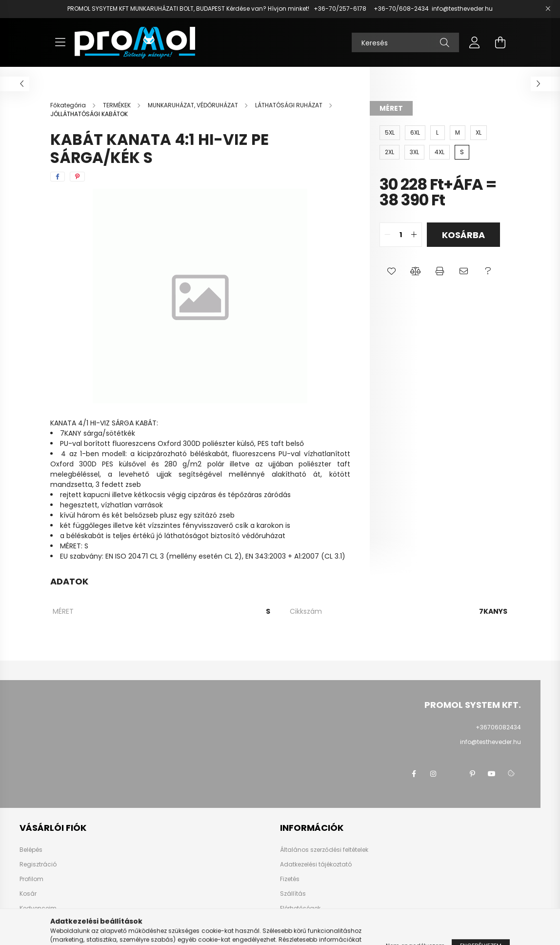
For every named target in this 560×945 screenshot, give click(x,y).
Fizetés (290, 879)
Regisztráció (38, 865)
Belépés (31, 850)
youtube (492, 774)
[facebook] (58, 177)
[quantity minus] (387, 235)
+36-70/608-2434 (400, 9)
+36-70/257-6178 (340, 9)
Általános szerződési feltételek (324, 850)
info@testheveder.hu (462, 9)
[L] (438, 133)
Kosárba (463, 235)
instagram (433, 774)
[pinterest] (77, 177)
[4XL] (440, 152)
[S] (462, 152)
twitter (453, 774)
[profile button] (475, 42)
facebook (414, 774)
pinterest (472, 774)
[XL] (479, 133)
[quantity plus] (414, 235)
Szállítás (293, 894)
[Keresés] (405, 42)
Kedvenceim (38, 908)
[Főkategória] (69, 105)
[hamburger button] (60, 42)
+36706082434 (498, 727)
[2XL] (390, 152)
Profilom (31, 879)
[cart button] (500, 42)
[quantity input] (401, 235)
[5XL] (390, 133)
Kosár (28, 894)
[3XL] (414, 152)
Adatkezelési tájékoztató (316, 865)
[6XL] (415, 133)
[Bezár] (548, 9)
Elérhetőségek (300, 908)
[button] (391, 271)
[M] (458, 133)
